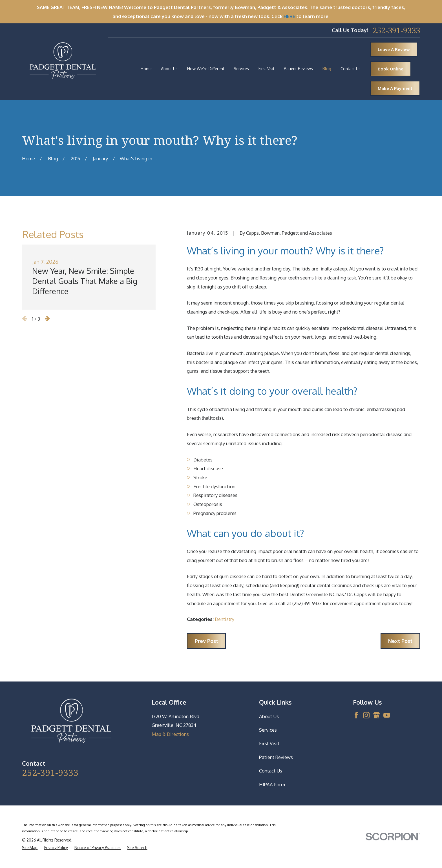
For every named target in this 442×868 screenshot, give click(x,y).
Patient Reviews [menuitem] (298, 69)
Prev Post (206, 641)
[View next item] (47, 319)
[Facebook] (356, 715)
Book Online (391, 69)
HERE (289, 16)
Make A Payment (395, 88)
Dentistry (225, 619)
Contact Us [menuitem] (351, 69)
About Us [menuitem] (169, 69)
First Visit (269, 743)
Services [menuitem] (241, 69)
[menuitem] (30, 848)
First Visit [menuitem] (267, 69)
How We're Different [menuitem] (206, 69)
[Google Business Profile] (376, 715)
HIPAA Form (272, 784)
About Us (269, 716)
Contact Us (271, 771)
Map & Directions (170, 734)
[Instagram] (366, 715)
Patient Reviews (276, 757)
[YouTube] (387, 715)
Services (268, 730)
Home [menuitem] (146, 69)
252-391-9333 (396, 30)
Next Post (400, 641)
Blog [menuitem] (327, 69)
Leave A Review (394, 49)
